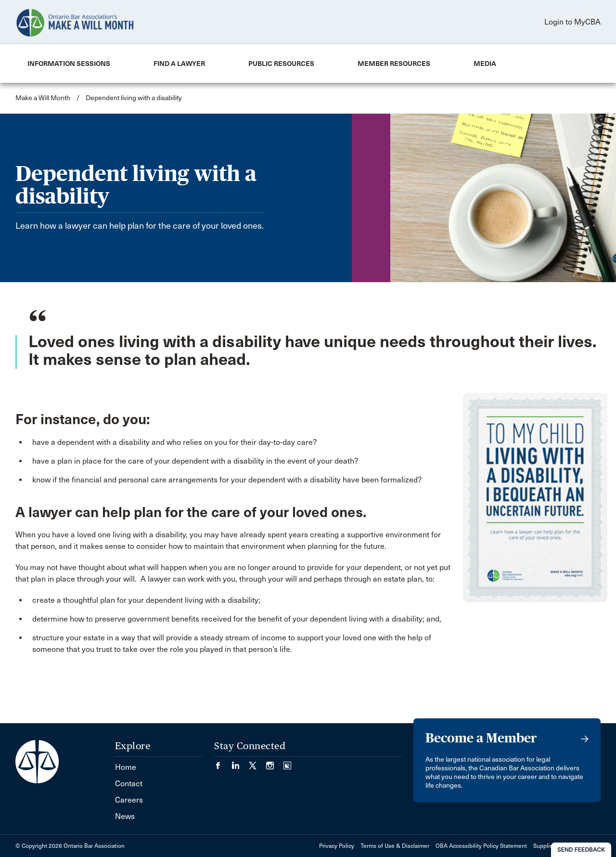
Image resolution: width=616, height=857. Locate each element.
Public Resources (281, 64)
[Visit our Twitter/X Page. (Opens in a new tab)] (257, 762)
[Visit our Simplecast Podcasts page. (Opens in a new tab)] (287, 762)
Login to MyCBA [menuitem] (572, 22)
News (125, 816)
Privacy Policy (337, 846)
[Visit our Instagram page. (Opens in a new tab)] (275, 762)
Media (485, 64)
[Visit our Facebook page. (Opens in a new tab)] (223, 762)
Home (126, 767)
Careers (129, 800)
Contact (129, 784)
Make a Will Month (43, 98)
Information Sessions (69, 64)
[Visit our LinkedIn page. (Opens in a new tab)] (240, 762)
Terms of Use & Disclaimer (395, 846)
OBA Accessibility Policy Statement (481, 846)
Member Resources (394, 64)
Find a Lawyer (179, 64)
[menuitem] (69, 64)
